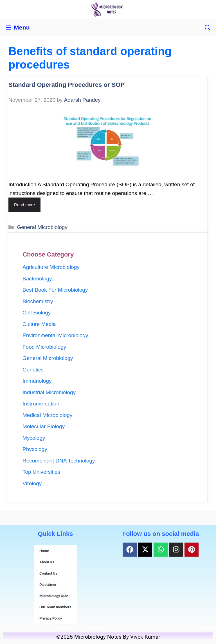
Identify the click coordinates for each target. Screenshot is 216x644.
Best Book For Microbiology (55, 290)
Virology (32, 483)
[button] (208, 28)
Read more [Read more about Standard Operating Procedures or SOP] (24, 205)
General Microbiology (42, 227)
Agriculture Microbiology (51, 267)
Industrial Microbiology (49, 392)
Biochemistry (38, 301)
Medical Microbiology (47, 415)
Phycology (35, 449)
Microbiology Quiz (54, 596)
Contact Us (48, 573)
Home (44, 551)
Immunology (37, 381)
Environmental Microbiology (55, 335)
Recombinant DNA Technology (59, 461)
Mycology (34, 438)
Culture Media (39, 324)
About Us (47, 562)
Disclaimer (48, 585)
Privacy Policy (51, 618)
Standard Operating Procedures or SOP (67, 85)
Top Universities (41, 472)
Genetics (33, 370)
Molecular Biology (44, 426)
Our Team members (55, 607)
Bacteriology (37, 279)
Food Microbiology (44, 347)
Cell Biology (37, 313)
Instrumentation (41, 404)
